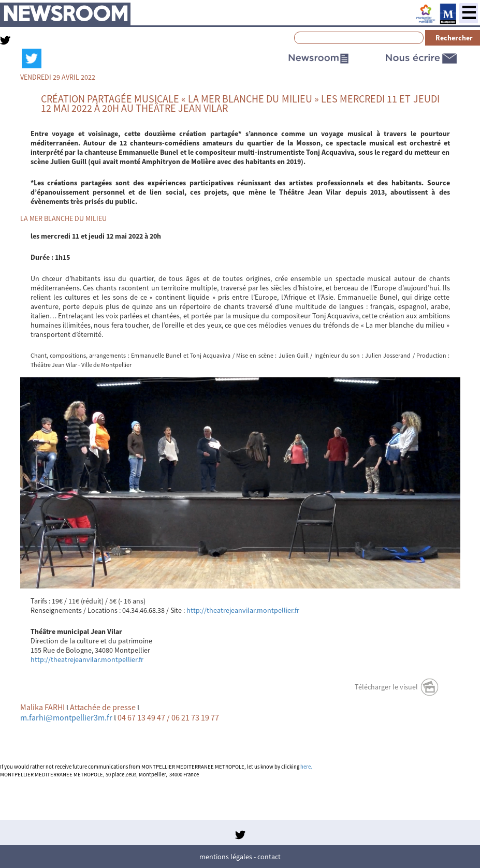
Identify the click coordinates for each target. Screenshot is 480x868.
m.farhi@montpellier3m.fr (66, 717)
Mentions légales (226, 857)
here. (306, 767)
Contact (269, 857)
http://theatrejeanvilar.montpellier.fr (243, 610)
